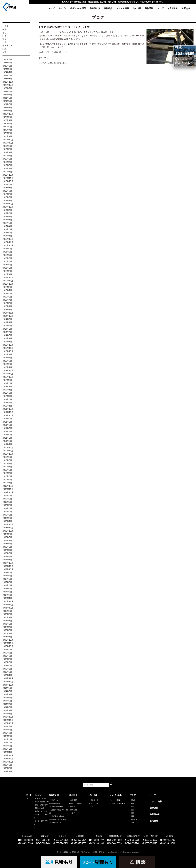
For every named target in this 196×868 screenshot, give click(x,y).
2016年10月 (8, 245)
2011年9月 (7, 419)
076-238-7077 (98, 839)
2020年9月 (7, 117)
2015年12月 (8, 277)
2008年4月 (7, 550)
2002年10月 (8, 762)
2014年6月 (7, 326)
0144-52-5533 (26, 839)
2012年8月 (7, 383)
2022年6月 (7, 92)
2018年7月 (7, 191)
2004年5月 (7, 701)
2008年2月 (7, 557)
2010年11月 (8, 451)
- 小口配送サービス (33, 800)
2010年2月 (7, 480)
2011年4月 (7, 435)
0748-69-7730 (133, 839)
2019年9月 (7, 146)
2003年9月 (7, 726)
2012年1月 (7, 406)
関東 (4, 30)
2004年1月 (7, 714)
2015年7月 (7, 290)
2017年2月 (7, 233)
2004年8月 (7, 691)
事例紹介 (108, 8)
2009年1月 (7, 521)
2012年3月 (7, 399)
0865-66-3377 (151, 839)
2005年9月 (7, 650)
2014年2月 (7, 338)
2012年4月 (7, 396)
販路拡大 (73, 810)
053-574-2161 (62, 839)
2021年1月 (7, 111)
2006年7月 (7, 617)
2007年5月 (7, 585)
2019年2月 (7, 168)
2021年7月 (7, 101)
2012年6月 (7, 390)
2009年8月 (7, 499)
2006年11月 (8, 605)
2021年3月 (7, 108)
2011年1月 (7, 444)
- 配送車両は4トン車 (33, 807)
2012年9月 (7, 380)
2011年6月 (7, 428)
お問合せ (186, 8)
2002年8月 (7, 768)
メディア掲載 (122, 8)
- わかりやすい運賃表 (34, 819)
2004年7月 (7, 694)
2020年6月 (7, 124)
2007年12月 (8, 563)
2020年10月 (8, 114)
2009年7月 (7, 502)
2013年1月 (7, 367)
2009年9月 (7, 496)
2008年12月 (8, 524)
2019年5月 (7, 159)
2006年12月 (8, 601)
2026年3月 (7, 59)
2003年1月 (7, 752)
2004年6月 (7, 698)
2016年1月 (7, 274)
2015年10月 (8, 284)
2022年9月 (7, 88)
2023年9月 (7, 75)
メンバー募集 (115, 795)
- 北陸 (132, 813)
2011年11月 (8, 412)
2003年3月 (7, 746)
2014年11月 (8, 313)
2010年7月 (7, 464)
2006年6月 (7, 621)
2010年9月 (7, 457)
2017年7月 (7, 217)
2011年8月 (7, 422)
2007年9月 (7, 573)
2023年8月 (7, 79)
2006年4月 (7, 627)
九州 (4, 42)
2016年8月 (7, 252)
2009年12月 (8, 486)
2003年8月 (7, 730)
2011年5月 (7, 431)
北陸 (4, 49)
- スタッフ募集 (115, 800)
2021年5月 (7, 104)
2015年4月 (7, 300)
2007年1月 (7, 598)
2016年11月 (8, 242)
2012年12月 (8, 370)
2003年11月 (8, 720)
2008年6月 (7, 544)
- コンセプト (94, 803)
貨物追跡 (149, 8)
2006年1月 (7, 637)
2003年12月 (8, 717)
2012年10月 (8, 377)
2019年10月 (8, 143)
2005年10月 (8, 646)
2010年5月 (7, 470)
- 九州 (132, 823)
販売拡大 (73, 807)
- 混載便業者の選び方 (57, 816)
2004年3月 (7, 707)
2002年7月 (7, 771)
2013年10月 (8, 351)
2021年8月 (7, 98)
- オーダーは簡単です (34, 823)
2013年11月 (8, 348)
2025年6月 (7, 63)
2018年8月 (7, 188)
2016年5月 (7, 261)
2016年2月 (7, 271)
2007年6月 (7, 582)
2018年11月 (8, 178)
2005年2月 (7, 672)
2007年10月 (8, 569)
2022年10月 (8, 85)
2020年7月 (7, 120)
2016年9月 (7, 249)
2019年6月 (7, 156)
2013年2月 (7, 364)
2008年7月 (7, 541)
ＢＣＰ (73, 813)
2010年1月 (7, 483)
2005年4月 (7, 666)
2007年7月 (7, 579)
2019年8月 (7, 149)
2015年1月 (7, 310)
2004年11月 (8, 682)
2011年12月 (8, 409)
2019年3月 (7, 165)
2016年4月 (7, 265)
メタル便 (48, 63)
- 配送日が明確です (33, 810)
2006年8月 (7, 614)
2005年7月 (7, 656)
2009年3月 (7, 515)
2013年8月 (7, 358)
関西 (4, 36)
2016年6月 (7, 258)
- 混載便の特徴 (54, 803)
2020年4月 (7, 130)
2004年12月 (8, 678)
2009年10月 (8, 492)
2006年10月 (8, 608)
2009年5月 (7, 508)
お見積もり (173, 8)
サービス (62, 8)
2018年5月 (7, 194)
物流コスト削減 (76, 803)
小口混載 (57, 63)
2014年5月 (7, 329)
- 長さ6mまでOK (32, 803)
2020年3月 (7, 133)
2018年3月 (7, 197)
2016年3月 (7, 268)
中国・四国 (7, 46)
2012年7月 (7, 387)
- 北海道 (133, 800)
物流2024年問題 (78, 8)
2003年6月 (7, 736)
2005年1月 (7, 675)
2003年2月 (7, 749)
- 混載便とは (54, 800)
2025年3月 (7, 66)
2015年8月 (7, 287)
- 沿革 (91, 807)
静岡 (4, 39)
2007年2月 (7, 595)
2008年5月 (7, 547)
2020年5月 (7, 127)
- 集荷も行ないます (33, 816)
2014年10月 (8, 316)
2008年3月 (7, 553)
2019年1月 (7, 172)
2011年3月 (7, 438)
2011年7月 (7, 425)
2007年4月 (7, 589)
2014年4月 (7, 332)
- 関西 (132, 816)
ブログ (160, 8)
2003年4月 (7, 743)
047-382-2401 (44, 839)
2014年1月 (7, 342)
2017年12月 (8, 204)
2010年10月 (8, 454)
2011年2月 (7, 441)
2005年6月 (7, 659)
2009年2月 (7, 518)
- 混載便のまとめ (55, 823)
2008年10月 (8, 531)
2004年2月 (7, 710)
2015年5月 (7, 297)
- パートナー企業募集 (117, 803)
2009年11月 (8, 489)
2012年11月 (8, 374)
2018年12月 (8, 175)
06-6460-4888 (115, 839)
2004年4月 (7, 704)
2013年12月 (8, 345)
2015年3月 (7, 303)
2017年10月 (8, 207)
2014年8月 (7, 319)
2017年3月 (7, 229)
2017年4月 (7, 226)
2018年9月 (7, 185)
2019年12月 (8, 140)
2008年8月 (7, 537)
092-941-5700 (169, 839)
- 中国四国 (133, 819)
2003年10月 (8, 723)
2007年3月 (7, 592)
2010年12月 (8, 448)
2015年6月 (7, 294)
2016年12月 (8, 239)
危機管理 (73, 800)
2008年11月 (8, 528)
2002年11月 (8, 759)
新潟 (4, 52)
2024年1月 (7, 72)
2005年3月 (7, 669)
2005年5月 (7, 662)
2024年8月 (7, 69)
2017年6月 (7, 220)
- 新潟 (132, 810)
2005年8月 (7, 653)
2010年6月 (7, 467)
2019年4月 (7, 162)
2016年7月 (7, 255)
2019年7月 (7, 152)
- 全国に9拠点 (31, 813)
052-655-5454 (80, 839)
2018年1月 (7, 201)
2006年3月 (7, 630)
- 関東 (132, 803)
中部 (4, 33)
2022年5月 (7, 95)
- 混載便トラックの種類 (58, 819)
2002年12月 (8, 755)
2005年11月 (8, 643)
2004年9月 (7, 688)
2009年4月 (7, 512)
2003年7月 (7, 733)
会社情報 (137, 8)
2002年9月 (7, 765)
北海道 (5, 26)
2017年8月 (7, 213)
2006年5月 (7, 624)
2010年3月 (7, 476)
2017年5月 (7, 223)
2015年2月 (7, 306)
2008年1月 (7, 560)
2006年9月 (7, 611)
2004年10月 (8, 685)
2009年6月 (7, 505)
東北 (64, 63)
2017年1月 (7, 236)
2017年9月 (7, 210)
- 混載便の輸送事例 (56, 807)
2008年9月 (7, 534)
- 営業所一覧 (94, 800)
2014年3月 (7, 335)
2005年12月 (8, 640)
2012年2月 (7, 403)
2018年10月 (8, 181)
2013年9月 (7, 354)
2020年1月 (7, 136)
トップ (51, 8)
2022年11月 (8, 82)
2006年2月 (7, 633)
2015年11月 (8, 281)
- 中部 (132, 807)
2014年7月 (7, 322)
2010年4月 (7, 473)
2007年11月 (8, 566)
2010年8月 (7, 460)
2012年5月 (7, 393)
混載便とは (95, 8)
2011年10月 (8, 415)
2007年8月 (7, 576)
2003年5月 (7, 739)
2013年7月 (7, 361)
